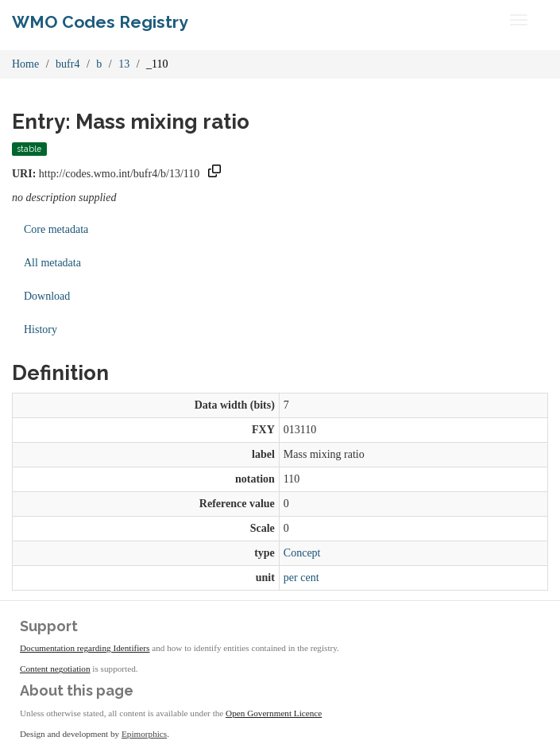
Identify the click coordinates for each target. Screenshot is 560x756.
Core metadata (56, 229)
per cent (301, 578)
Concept (302, 553)
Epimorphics (144, 734)
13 (124, 64)
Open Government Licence (274, 713)
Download (47, 296)
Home (25, 64)
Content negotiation (55, 669)
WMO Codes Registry (100, 22)
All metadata (52, 263)
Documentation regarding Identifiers (85, 648)
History (41, 330)
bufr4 (68, 64)
